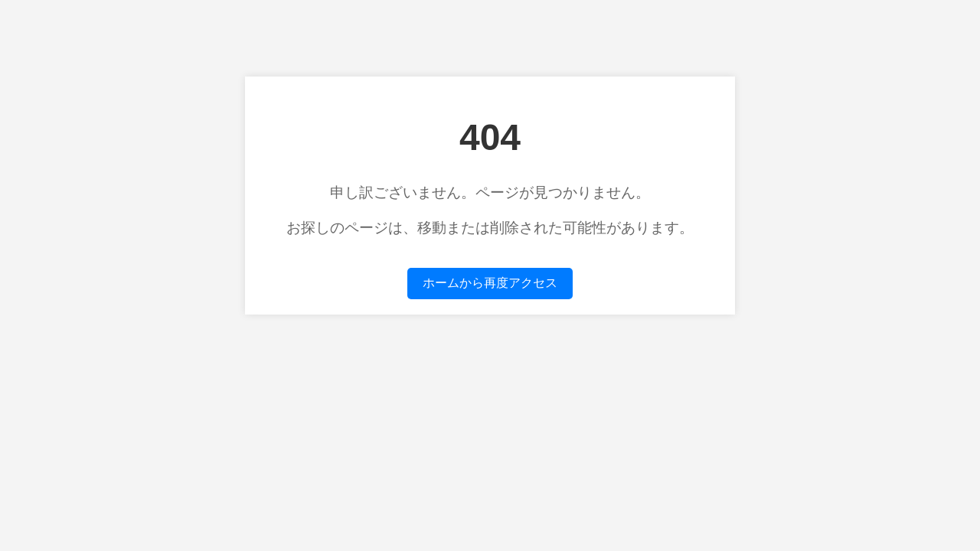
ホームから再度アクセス (490, 283)
